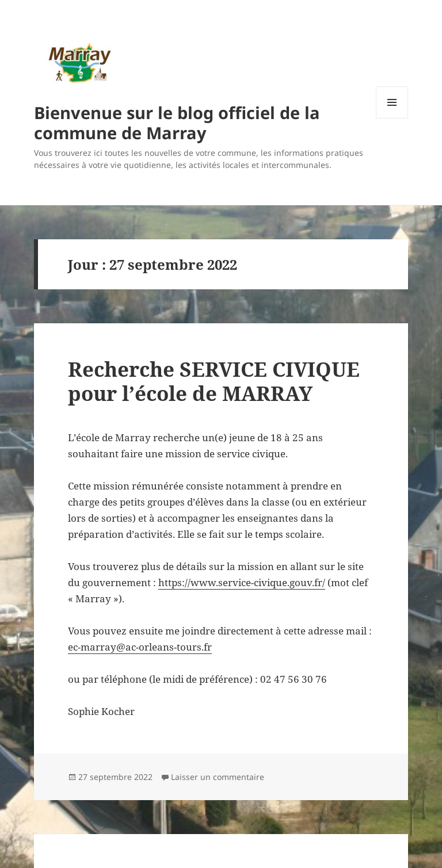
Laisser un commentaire (218, 777)
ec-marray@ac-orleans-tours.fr (140, 647)
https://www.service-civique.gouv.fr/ (242, 582)
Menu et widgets (392, 118)
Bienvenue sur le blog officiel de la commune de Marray (177, 123)
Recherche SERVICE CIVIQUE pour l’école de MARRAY (214, 381)
